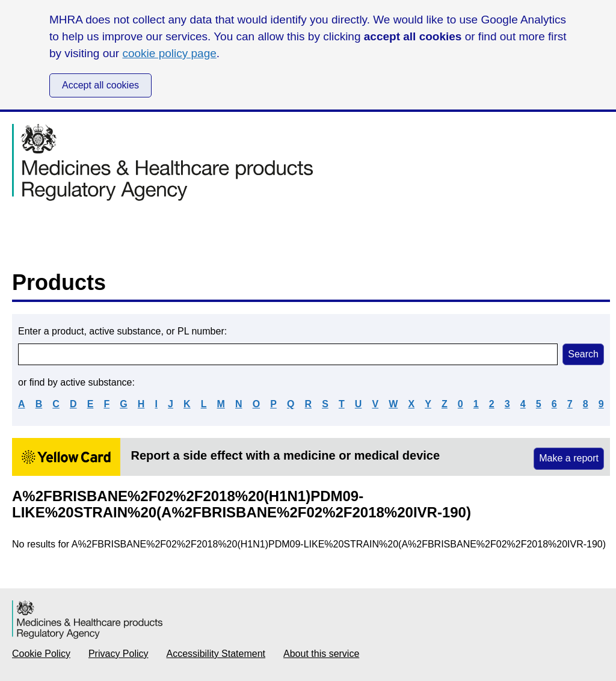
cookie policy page (169, 53)
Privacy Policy (119, 654)
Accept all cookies (100, 85)
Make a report (569, 458)
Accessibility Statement (216, 654)
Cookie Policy (41, 654)
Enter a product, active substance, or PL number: (122, 331)
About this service (321, 654)
